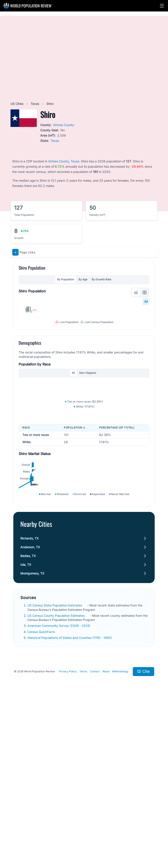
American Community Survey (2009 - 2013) (59, 790)
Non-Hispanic (88, 449)
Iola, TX (26, 728)
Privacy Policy (68, 835)
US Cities (17, 104)
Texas (35, 104)
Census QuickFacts (42, 796)
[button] (162, 6)
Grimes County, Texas (64, 161)
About (106, 835)
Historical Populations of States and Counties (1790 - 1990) (70, 802)
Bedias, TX (28, 720)
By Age (83, 279)
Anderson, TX (30, 711)
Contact (95, 835)
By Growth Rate (101, 279)
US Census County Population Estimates (56, 779)
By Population (66, 279)
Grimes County (64, 125)
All (146, 301)
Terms (83, 835)
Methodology (120, 835)
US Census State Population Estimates (55, 769)
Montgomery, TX (32, 737)
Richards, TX (30, 702)
